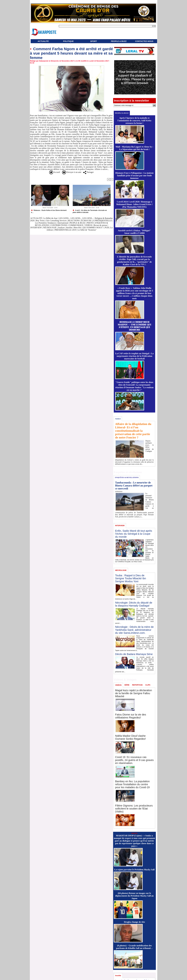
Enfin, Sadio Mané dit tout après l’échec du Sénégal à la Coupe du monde (134, 534)
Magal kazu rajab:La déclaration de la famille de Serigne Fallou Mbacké (134, 693)
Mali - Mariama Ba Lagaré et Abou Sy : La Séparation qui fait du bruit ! (134, 148)
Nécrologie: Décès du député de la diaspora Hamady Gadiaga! (134, 604)
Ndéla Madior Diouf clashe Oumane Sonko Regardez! (131, 737)
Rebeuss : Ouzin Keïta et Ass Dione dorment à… (49, 211)
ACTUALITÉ (43, 41)
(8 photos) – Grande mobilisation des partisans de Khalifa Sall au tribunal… (134, 947)
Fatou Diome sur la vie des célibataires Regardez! (131, 716)
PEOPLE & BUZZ (119, 41)
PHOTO (90, 223)
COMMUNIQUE (76, 225)
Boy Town (40, 221)
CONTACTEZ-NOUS (144, 41)
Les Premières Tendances (46, 223)
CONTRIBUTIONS (59, 225)
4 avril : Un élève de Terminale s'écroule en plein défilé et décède (90, 211)
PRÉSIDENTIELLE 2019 (65, 230)
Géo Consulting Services (56, 221)
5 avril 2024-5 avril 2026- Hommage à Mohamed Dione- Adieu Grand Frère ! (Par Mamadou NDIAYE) (134, 204)
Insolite (69, 228)
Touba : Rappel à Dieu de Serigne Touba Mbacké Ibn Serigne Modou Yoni (131, 578)
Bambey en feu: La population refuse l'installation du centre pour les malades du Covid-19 (132, 784)
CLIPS (148, 685)
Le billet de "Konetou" (87, 230)
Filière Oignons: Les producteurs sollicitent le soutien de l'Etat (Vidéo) (134, 809)
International (63, 223)
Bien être (78, 228)
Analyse (61, 228)
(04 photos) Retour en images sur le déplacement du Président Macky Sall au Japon (134, 896)
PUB (107, 228)
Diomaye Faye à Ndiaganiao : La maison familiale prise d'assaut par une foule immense (134, 176)
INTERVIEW (36, 228)
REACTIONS (74, 221)
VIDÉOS (89, 225)
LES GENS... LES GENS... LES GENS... (76, 218)
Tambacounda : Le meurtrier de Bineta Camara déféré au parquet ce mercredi (134, 486)
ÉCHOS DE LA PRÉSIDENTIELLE (97, 221)
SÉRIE (127, 685)
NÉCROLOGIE (50, 228)
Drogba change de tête (134, 922)
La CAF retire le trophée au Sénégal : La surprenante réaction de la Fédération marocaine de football (134, 356)
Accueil (55, 172)
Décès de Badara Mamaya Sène (134, 654)
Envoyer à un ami (72, 172)
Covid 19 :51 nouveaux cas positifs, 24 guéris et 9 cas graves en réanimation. (134, 760)
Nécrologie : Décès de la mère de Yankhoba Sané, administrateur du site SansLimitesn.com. (134, 630)
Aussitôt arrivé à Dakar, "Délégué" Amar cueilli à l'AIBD (134, 232)
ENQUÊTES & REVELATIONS (127, 477)
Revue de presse (100, 225)
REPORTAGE (137, 685)
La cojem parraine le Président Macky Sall (134, 870)
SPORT (94, 41)
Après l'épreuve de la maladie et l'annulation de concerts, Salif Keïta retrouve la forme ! (134, 121)
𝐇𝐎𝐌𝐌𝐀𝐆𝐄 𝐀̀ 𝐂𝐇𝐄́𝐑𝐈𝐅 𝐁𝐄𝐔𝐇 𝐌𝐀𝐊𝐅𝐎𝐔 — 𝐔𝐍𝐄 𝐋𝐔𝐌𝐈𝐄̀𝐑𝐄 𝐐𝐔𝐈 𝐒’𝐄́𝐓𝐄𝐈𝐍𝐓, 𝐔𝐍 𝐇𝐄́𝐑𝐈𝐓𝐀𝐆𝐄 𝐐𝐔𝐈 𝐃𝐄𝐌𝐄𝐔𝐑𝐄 (134, 326)
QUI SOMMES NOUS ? (93, 228)
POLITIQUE (68, 41)
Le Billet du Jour (50, 218)
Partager (88, 172)
